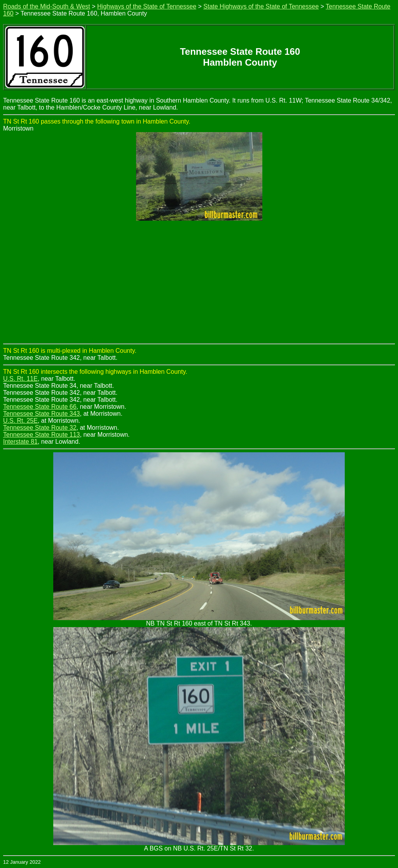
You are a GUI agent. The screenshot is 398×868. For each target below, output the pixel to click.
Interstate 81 (20, 442)
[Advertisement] (199, 285)
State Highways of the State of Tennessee (261, 6)
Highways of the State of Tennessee (147, 6)
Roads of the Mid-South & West (47, 6)
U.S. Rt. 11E (20, 379)
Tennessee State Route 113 (41, 435)
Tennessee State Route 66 (40, 407)
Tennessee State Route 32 (40, 428)
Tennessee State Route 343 (41, 414)
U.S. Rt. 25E (20, 421)
